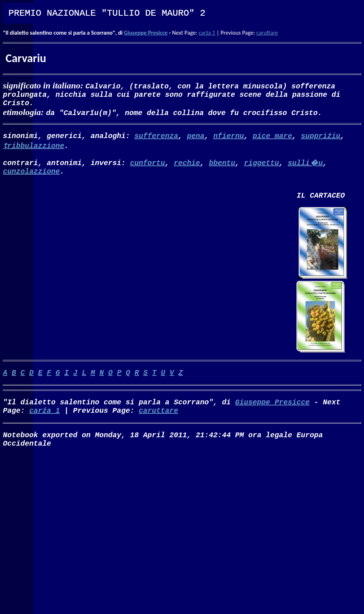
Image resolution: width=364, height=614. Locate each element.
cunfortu (147, 167)
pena (196, 140)
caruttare (267, 33)
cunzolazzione (31, 177)
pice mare (272, 140)
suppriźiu (321, 140)
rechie (187, 167)
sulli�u (305, 167)
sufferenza (156, 140)
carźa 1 (207, 33)
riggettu (261, 167)
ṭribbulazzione (34, 150)
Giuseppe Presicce (146, 33)
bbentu (222, 167)
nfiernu (229, 140)
